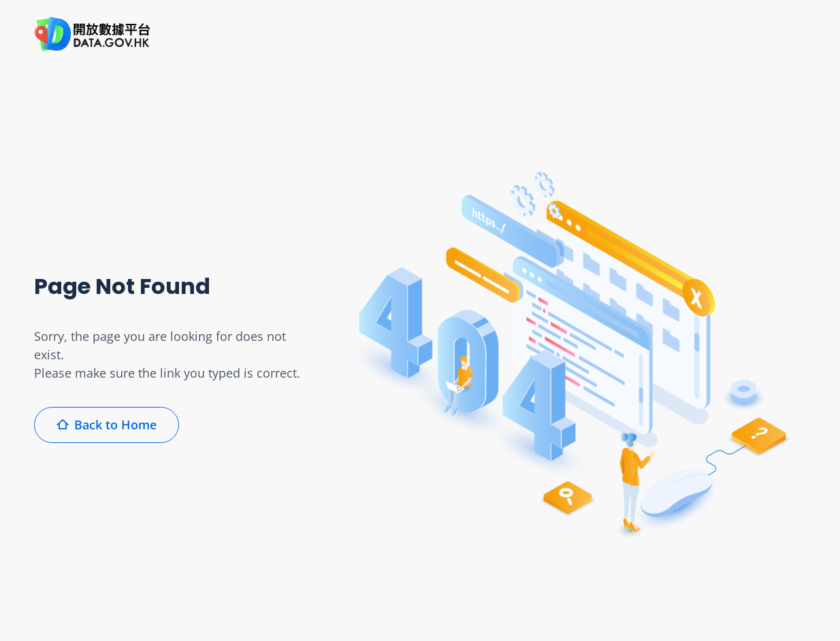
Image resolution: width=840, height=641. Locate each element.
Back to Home (107, 425)
